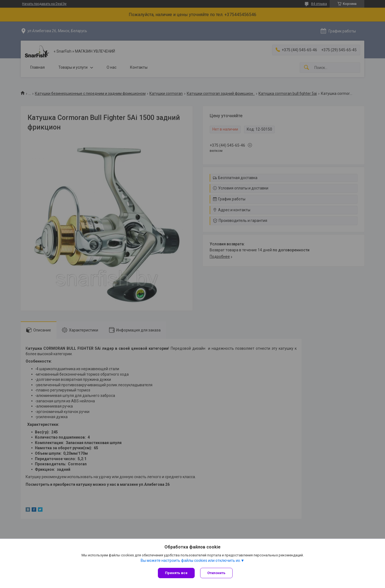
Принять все (176, 573)
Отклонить (216, 573)
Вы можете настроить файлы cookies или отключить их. (191, 560)
